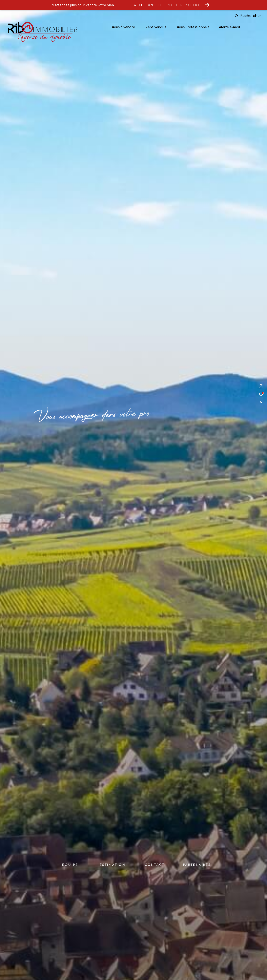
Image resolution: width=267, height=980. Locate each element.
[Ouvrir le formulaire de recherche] (249, 16)
